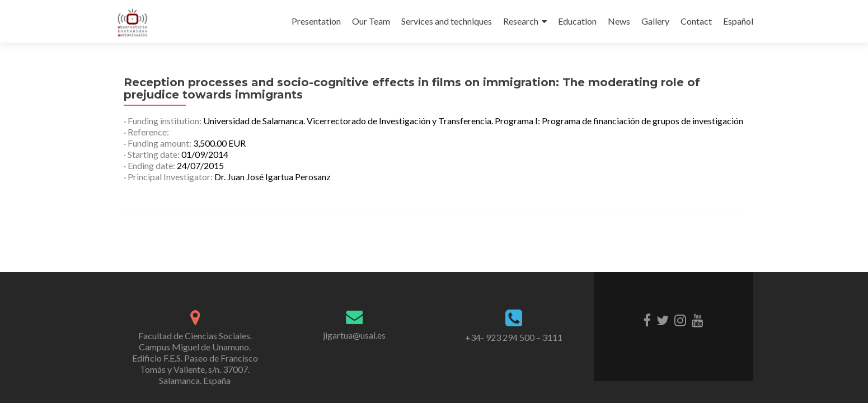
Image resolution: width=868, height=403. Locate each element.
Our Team (371, 21)
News (619, 21)
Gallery (655, 21)
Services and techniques (447, 21)
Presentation (316, 21)
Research (521, 21)
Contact (696, 21)
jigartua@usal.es (354, 335)
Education (577, 21)
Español (738, 21)
